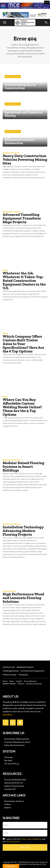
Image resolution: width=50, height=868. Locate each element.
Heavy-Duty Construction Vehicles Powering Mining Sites (25, 159)
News (5, 270)
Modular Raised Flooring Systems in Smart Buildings (23, 467)
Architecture (9, 591)
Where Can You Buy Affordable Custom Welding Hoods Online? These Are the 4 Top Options (22, 407)
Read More (8, 715)
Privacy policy (13, 841)
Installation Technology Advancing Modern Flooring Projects (23, 531)
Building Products (13, 77)
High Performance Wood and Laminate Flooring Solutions (23, 598)
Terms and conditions (31, 839)
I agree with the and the (24, 840)
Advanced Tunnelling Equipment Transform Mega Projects (22, 218)
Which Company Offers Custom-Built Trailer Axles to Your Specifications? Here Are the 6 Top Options (23, 344)
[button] (5, 22)
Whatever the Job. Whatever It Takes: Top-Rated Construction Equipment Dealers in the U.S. (24, 281)
